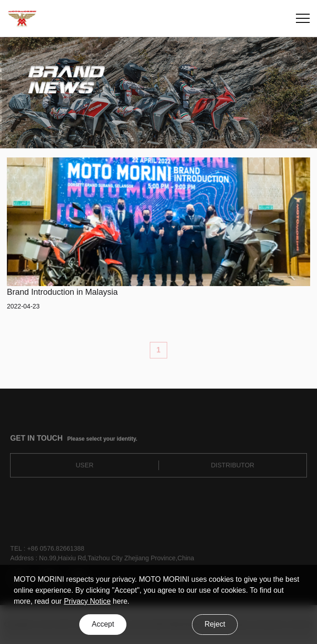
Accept (103, 624)
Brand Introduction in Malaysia (62, 292)
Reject (215, 624)
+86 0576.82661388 (56, 551)
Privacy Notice (87, 601)
